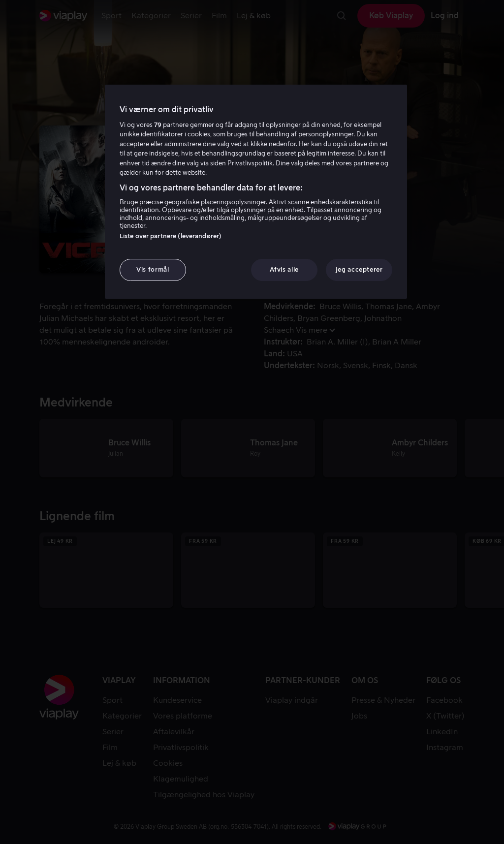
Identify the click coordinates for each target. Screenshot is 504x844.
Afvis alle (284, 269)
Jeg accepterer (359, 269)
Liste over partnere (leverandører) (171, 236)
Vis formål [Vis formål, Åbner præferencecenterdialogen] (153, 269)
